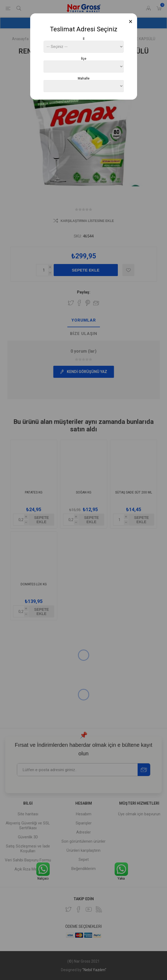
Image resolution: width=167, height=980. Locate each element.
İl (84, 39)
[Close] (131, 22)
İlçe (84, 59)
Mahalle (84, 78)
